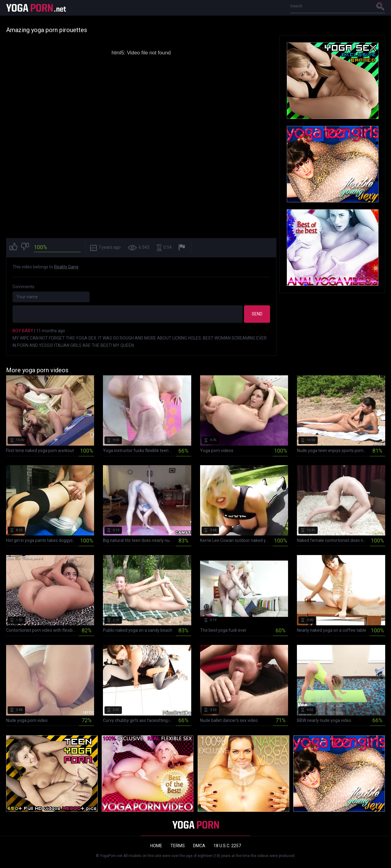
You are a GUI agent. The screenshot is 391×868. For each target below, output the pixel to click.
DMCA (199, 846)
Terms (178, 846)
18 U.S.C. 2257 (227, 846)
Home (156, 846)
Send (257, 314)
